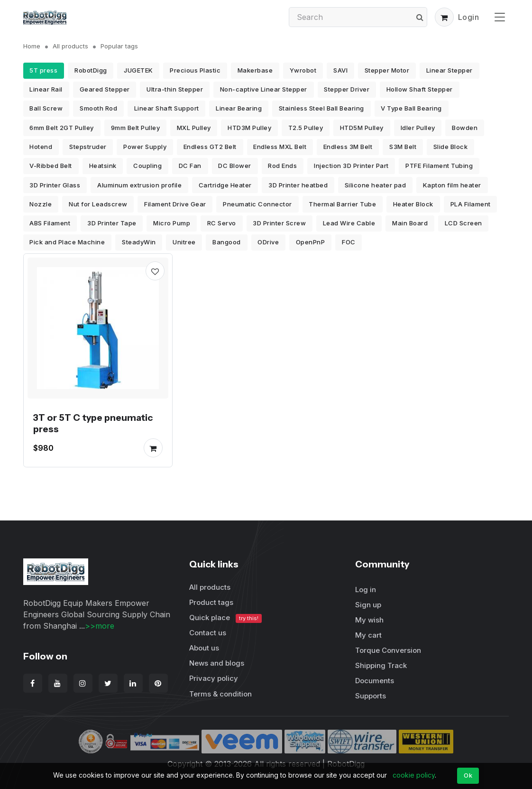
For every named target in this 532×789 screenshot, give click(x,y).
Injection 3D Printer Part (351, 166)
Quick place (226, 618)
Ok (468, 775)
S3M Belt (403, 147)
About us (204, 648)
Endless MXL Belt (280, 147)
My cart (368, 635)
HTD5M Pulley (362, 128)
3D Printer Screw (279, 223)
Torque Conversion (388, 650)
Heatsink (103, 166)
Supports (371, 696)
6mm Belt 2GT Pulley (62, 128)
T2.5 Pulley (306, 128)
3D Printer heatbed (298, 185)
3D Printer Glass (55, 185)
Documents (375, 681)
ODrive (268, 242)
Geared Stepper (105, 89)
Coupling (147, 166)
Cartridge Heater (225, 185)
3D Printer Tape (112, 223)
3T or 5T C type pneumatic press (93, 423)
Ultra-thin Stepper (175, 89)
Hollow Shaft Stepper (420, 89)
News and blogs (217, 663)
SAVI (340, 70)
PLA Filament (471, 204)
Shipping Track (381, 665)
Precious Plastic (195, 70)
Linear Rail (46, 89)
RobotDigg (91, 70)
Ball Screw (46, 108)
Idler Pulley (418, 128)
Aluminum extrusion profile (139, 185)
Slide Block (451, 147)
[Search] (358, 17)
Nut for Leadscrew (98, 204)
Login (469, 17)
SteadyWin (139, 242)
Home (32, 46)
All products (70, 46)
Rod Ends (282, 166)
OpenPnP (311, 242)
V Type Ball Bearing (411, 108)
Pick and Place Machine (67, 242)
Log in (366, 589)
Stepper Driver (347, 89)
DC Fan (190, 166)
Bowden (465, 128)
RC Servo (222, 223)
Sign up (368, 605)
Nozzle (41, 204)
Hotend (41, 147)
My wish (369, 620)
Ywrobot (303, 70)
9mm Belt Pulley (136, 128)
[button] (444, 17)
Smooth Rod (98, 108)
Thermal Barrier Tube (342, 204)
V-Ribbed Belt (51, 166)
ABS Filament (50, 223)
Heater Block (413, 204)
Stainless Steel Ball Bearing (321, 108)
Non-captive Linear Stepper (264, 89)
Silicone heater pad (376, 185)
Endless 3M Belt (348, 147)
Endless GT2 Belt (210, 147)
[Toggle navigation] (500, 17)
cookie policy (414, 775)
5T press (43, 70)
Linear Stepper (449, 70)
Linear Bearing (239, 108)
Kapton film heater (452, 185)
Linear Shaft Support (167, 108)
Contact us (208, 633)
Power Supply (145, 147)
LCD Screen (463, 223)
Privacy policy (214, 678)
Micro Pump (172, 223)
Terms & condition (220, 694)
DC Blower (235, 166)
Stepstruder (88, 147)
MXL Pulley (194, 128)
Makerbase (255, 70)
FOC (349, 242)
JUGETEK (138, 70)
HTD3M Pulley (249, 128)
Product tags (211, 602)
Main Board (410, 223)
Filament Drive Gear (175, 204)
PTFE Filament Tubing (439, 166)
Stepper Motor (387, 70)
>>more (100, 626)
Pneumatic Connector (257, 204)
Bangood (227, 242)
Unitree (184, 242)
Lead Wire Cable (349, 223)
